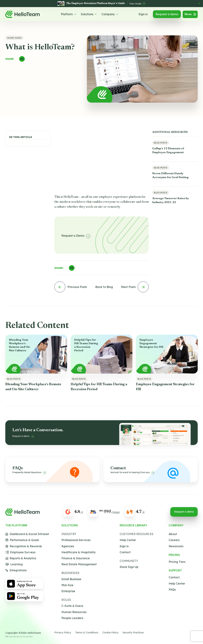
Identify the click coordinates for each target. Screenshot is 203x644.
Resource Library (133, 525)
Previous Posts (71, 287)
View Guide (137, 4)
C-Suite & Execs (72, 606)
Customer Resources (137, 534)
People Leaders (72, 618)
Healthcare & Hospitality (78, 552)
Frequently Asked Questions (29, 473)
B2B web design (12, 636)
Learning (14, 564)
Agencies (68, 546)
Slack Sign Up (129, 567)
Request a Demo (76, 236)
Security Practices (133, 633)
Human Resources (74, 612)
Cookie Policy (110, 633)
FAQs (172, 590)
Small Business (71, 579)
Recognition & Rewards (24, 546)
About (173, 534)
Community (129, 561)
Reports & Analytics (21, 558)
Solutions (89, 14)
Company (110, 14)
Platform (69, 14)
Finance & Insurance (76, 558)
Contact (125, 552)
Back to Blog (104, 287)
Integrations (16, 570)
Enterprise (68, 591)
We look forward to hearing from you (132, 473)
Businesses (70, 573)
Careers (174, 540)
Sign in (143, 14)
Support (175, 571)
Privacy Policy (63, 633)
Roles (66, 600)
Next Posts (135, 287)
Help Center (128, 540)
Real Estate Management (79, 564)
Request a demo (167, 14)
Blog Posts (161, 143)
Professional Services (76, 540)
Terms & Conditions (87, 633)
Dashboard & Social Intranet (27, 534)
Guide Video (14, 38)
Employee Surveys (20, 552)
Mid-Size (67, 585)
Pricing (174, 555)
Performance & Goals (22, 540)
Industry (69, 534)
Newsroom (176, 546)
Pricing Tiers (177, 562)
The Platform (16, 525)
